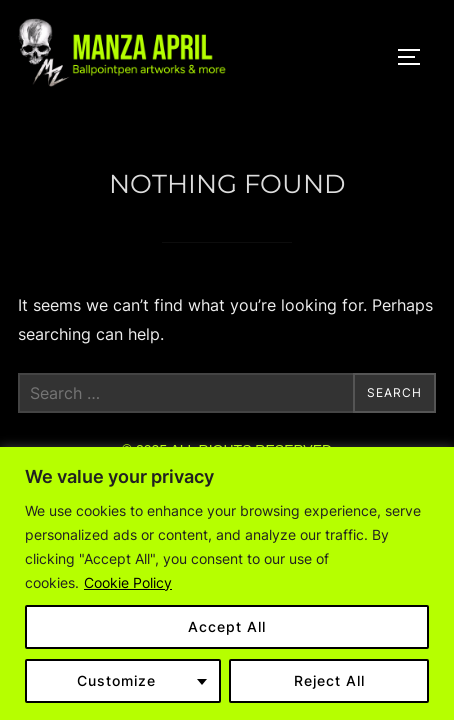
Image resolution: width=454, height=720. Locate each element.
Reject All (329, 680)
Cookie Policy (128, 582)
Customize (116, 680)
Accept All (227, 626)
